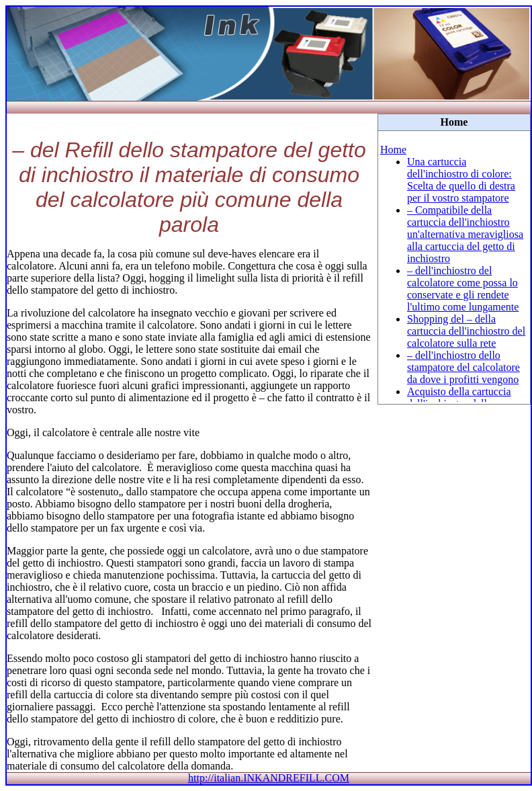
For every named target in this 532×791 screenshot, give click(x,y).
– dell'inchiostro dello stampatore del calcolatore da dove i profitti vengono (463, 367)
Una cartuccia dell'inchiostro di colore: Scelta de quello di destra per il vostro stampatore (461, 180)
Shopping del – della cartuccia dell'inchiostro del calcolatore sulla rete (466, 331)
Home (393, 150)
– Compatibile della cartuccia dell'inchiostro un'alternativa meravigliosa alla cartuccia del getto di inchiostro (465, 234)
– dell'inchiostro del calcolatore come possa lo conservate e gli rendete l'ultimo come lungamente (463, 289)
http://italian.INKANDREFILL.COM (269, 778)
